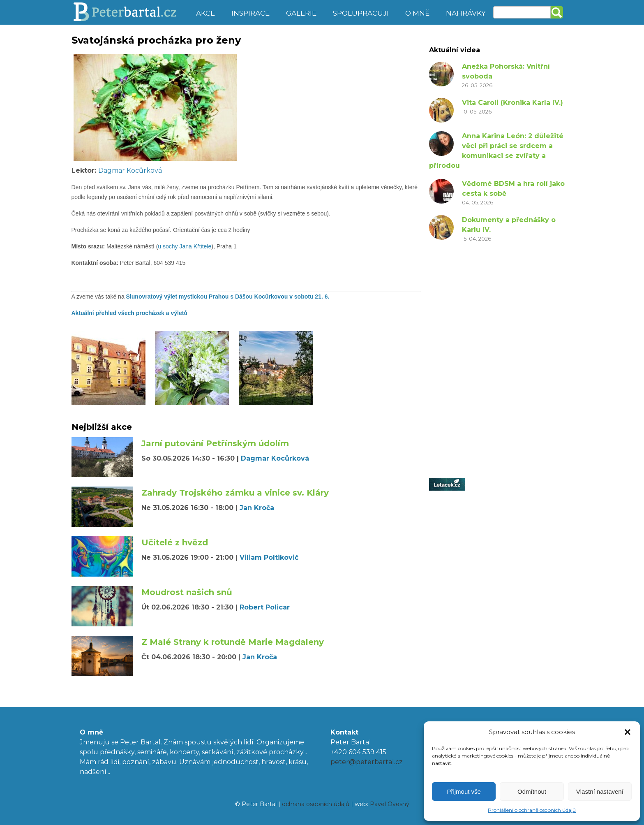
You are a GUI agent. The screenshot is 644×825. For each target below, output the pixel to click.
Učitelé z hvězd (175, 542)
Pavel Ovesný (390, 804)
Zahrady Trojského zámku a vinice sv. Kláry (235, 493)
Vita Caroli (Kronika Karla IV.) (512, 103)
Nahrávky (466, 13)
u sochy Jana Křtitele (185, 246)
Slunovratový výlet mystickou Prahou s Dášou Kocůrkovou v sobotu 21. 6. (229, 297)
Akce (205, 13)
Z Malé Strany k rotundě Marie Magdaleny (233, 642)
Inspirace (250, 13)
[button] (628, 732)
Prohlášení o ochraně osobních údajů (532, 810)
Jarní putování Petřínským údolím (215, 443)
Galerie (301, 13)
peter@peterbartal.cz (367, 762)
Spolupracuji (361, 13)
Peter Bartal (130, 12)
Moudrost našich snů (187, 592)
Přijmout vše (464, 791)
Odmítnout (532, 791)
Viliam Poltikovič (269, 557)
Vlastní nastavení (600, 791)
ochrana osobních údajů (316, 804)
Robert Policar (265, 607)
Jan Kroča (257, 508)
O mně (417, 13)
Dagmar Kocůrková (130, 170)
